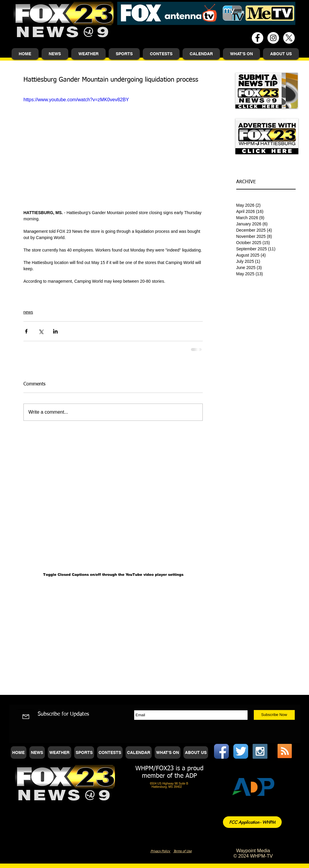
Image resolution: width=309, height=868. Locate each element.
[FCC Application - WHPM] (252, 822)
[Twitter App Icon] (241, 751)
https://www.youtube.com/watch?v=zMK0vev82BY (76, 100)
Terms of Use (183, 851)
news (28, 312)
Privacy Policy (161, 851)
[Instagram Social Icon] (260, 751)
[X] (289, 38)
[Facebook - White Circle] (257, 38)
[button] (55, 54)
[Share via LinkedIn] (55, 331)
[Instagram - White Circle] (273, 38)
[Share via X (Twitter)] (41, 331)
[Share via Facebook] (26, 331)
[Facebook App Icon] (221, 751)
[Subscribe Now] (274, 715)
